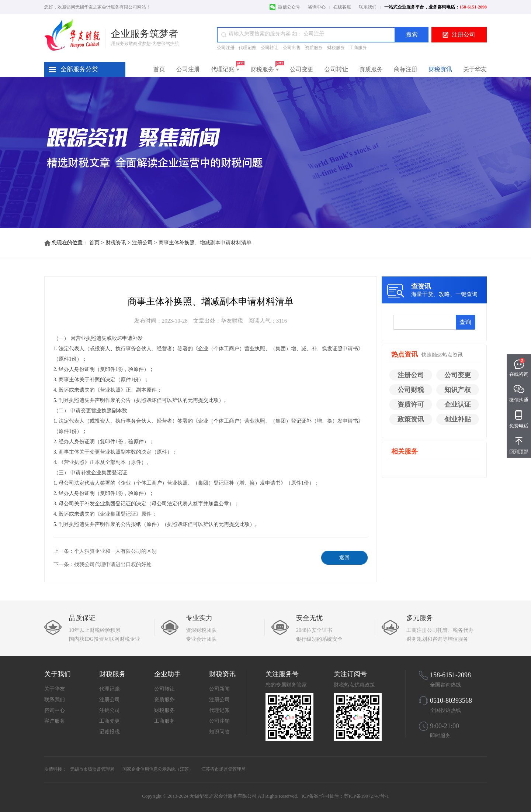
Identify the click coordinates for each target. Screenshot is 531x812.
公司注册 (226, 48)
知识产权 (458, 390)
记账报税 (110, 732)
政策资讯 (411, 419)
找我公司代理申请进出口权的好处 (113, 565)
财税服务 (336, 48)
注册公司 (464, 35)
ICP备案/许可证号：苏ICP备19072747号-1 (345, 796)
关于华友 (475, 69)
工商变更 (110, 721)
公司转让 (270, 48)
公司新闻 (219, 689)
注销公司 (110, 710)
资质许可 (411, 405)
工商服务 (358, 48)
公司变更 (302, 69)
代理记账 (247, 48)
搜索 (412, 35)
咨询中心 (317, 7)
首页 (159, 69)
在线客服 (342, 7)
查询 (465, 322)
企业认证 (458, 405)
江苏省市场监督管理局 (223, 769)
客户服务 (55, 721)
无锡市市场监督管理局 (92, 769)
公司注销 (219, 721)
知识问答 (219, 732)
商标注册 (406, 69)
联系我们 (368, 7)
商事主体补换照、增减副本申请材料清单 (205, 243)
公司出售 (292, 48)
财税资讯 (440, 69)
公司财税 (411, 390)
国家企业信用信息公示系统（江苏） (158, 769)
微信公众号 (289, 7)
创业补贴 (458, 419)
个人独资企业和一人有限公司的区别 (115, 551)
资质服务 (314, 48)
